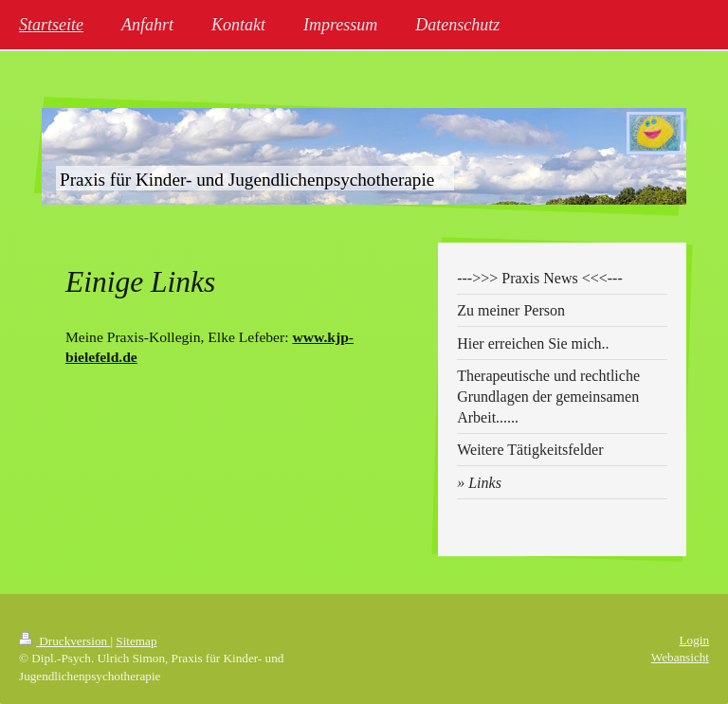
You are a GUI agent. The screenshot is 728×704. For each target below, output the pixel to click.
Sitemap (136, 641)
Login (694, 640)
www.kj (316, 337)
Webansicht (680, 657)
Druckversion (64, 641)
